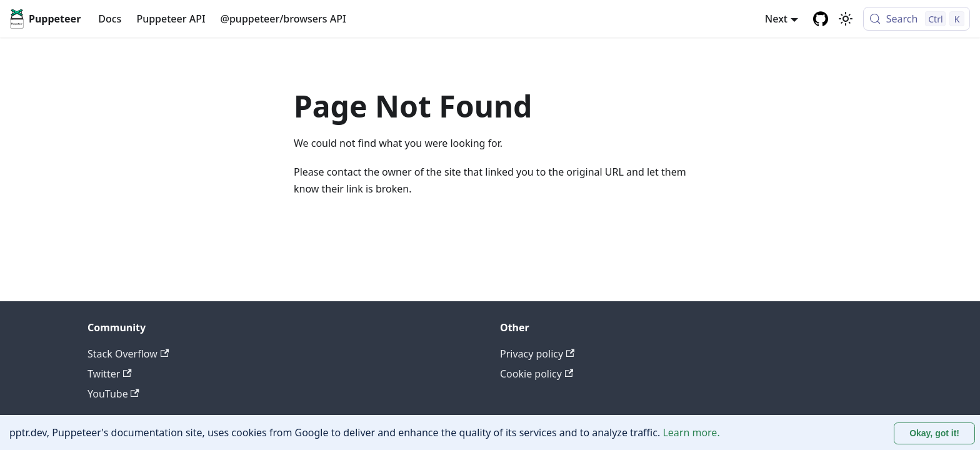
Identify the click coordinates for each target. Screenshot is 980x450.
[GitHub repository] (821, 19)
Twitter (110, 374)
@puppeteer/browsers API (283, 19)
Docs (110, 19)
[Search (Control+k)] (917, 19)
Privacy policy (537, 354)
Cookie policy (537, 374)
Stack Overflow (128, 354)
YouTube (113, 394)
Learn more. (691, 432)
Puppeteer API (171, 19)
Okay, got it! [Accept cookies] (934, 433)
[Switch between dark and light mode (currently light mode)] (846, 19)
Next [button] (776, 19)
